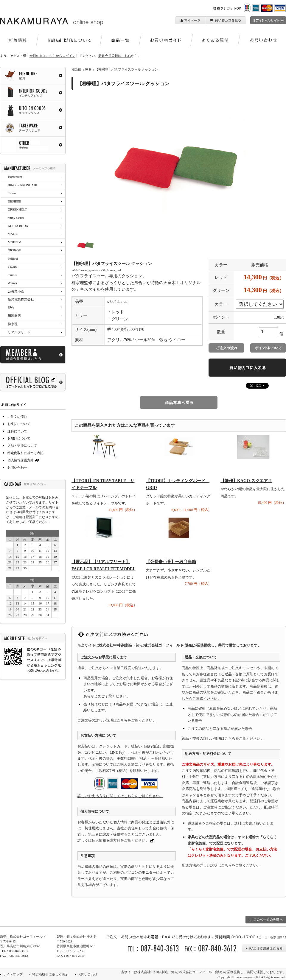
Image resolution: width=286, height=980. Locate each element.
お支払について (19, 424)
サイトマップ (13, 974)
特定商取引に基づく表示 (50, 974)
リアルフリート (19, 332)
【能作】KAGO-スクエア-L (246, 481)
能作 (11, 308)
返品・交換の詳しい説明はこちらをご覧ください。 (223, 738)
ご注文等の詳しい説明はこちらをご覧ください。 (117, 720)
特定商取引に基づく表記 (25, 453)
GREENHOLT (17, 209)
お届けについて (19, 438)
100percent (15, 177)
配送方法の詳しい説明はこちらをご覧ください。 (221, 865)
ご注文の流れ (17, 417)
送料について (17, 431)
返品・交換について (22, 445)
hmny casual (16, 218)
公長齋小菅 (16, 291)
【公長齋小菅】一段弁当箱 (171, 562)
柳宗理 (13, 324)
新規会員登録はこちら (115, 56)
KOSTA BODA (18, 226)
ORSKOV (14, 250)
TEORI (13, 267)
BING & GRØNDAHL (23, 185)
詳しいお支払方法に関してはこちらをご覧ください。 (120, 796)
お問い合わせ (17, 468)
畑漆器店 (14, 316)
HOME (76, 69)
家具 (88, 69)
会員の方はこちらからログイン (52, 56)
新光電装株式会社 (21, 299)
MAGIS (13, 234)
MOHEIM (14, 242)
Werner (13, 283)
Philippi (13, 258)
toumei (12, 275)
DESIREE (14, 201)
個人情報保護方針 (24, 460)
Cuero (12, 193)
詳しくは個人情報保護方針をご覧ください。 (113, 840)
